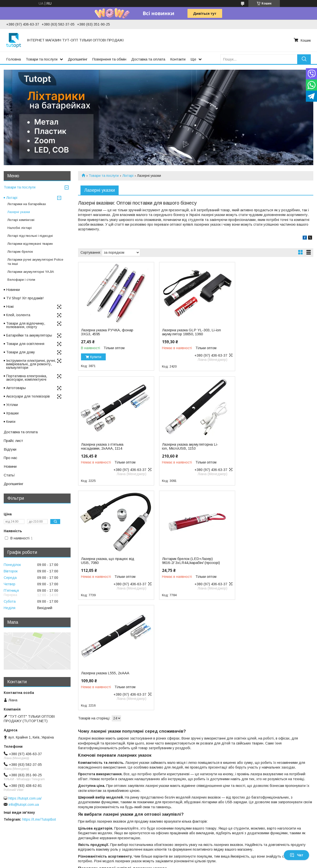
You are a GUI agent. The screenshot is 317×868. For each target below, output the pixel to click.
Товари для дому (21, 352)
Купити (96, 357)
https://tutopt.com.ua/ (25, 798)
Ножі (10, 307)
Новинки (13, 290)
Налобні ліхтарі (20, 228)
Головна (13, 59)
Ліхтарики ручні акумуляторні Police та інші (35, 262)
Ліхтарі (128, 176)
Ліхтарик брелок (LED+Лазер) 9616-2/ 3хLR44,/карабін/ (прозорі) (270, 446)
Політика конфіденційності (216, 851)
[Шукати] (304, 59)
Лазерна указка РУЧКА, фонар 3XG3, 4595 (107, 332)
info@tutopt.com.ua (24, 805)
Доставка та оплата (148, 59)
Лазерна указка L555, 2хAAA (105, 559)
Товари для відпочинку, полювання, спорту (26, 325)
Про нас (11, 458)
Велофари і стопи (21, 280)
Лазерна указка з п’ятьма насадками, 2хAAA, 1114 (262, 332)
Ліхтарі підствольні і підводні (30, 236)
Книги (11, 422)
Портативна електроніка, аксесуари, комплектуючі (27, 378)
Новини (10, 466)
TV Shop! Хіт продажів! (25, 298)
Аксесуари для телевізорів (28, 396)
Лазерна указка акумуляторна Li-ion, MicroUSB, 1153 (109, 446)
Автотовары (16, 388)
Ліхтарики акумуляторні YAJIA (31, 272)
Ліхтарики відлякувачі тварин (30, 244)
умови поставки (270, 827)
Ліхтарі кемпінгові (21, 220)
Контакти (178, 59)
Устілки (12, 405)
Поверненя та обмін (109, 59)
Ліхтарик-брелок (20, 252)
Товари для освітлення (25, 344)
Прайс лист (13, 441)
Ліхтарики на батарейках (27, 204)
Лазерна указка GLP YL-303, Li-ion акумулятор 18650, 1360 (190, 332)
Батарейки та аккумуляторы (29, 335)
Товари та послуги (42, 59)
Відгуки (10, 449)
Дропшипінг (78, 59)
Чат (296, 855)
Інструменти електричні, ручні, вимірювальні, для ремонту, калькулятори (31, 364)
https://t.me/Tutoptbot (39, 819)
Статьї (9, 475)
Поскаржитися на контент (178, 851)
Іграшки (12, 413)
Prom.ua (182, 847)
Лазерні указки (19, 212)
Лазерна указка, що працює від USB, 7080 (188, 446)
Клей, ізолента (18, 315)
